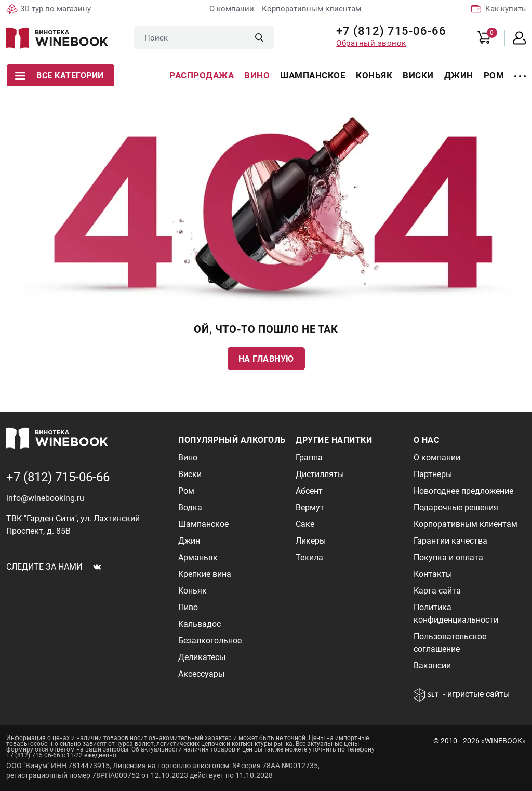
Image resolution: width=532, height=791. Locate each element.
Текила (309, 557)
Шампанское (313, 75)
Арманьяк (198, 557)
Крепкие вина (205, 574)
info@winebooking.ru (45, 498)
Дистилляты (320, 474)
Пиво (188, 607)
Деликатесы (202, 657)
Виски (418, 75)
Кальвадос (199, 624)
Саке (305, 524)
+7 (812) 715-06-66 (387, 31)
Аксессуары (201, 674)
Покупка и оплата (448, 557)
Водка (190, 507)
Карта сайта (437, 591)
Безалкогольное (210, 641)
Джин (459, 75)
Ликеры (311, 541)
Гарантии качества (450, 541)
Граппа (309, 458)
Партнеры (433, 474)
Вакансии (432, 665)
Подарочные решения (456, 507)
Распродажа (202, 75)
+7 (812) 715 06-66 (33, 755)
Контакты (433, 574)
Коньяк (374, 75)
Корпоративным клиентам (311, 9)
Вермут (310, 507)
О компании (232, 9)
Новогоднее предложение (463, 491)
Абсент (309, 491)
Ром (494, 75)
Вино (257, 75)
